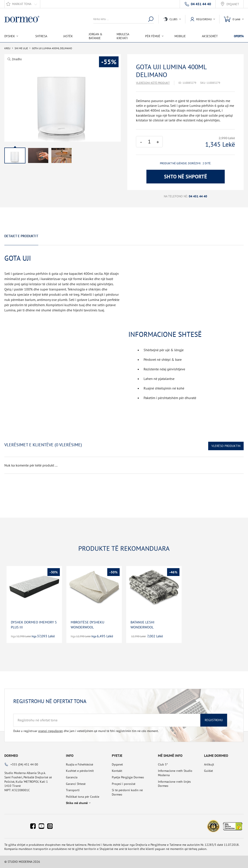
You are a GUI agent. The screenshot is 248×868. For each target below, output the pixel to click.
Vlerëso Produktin (226, 446)
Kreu (7, 48)
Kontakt (117, 771)
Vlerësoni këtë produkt (153, 83)
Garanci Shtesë (76, 784)
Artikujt (209, 764)
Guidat (209, 771)
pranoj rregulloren (51, 731)
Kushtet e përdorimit (80, 771)
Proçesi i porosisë (124, 784)
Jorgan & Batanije (96, 36)
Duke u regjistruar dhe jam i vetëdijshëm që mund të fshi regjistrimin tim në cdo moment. (86, 731)
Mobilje (180, 36)
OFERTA (239, 36)
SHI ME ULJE (21, 48)
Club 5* (163, 764)
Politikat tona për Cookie (83, 797)
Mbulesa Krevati (123, 36)
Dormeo (11, 756)
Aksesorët (210, 36)
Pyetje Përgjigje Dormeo (128, 777)
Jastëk (68, 36)
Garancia (72, 777)
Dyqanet (233, 4)
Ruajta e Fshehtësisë (80, 764)
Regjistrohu (214, 720)
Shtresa (41, 36)
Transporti (73, 790)
